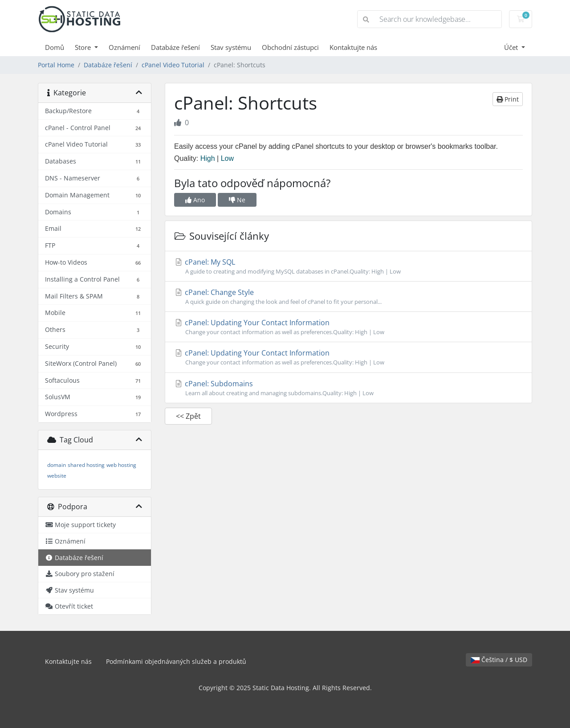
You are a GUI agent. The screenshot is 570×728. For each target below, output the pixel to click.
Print (508, 99)
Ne (237, 200)
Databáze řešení (175, 47)
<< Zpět (188, 416)
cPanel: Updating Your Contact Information (348, 327)
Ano (195, 200)
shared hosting (86, 465)
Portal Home (56, 65)
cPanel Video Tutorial (173, 65)
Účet (512, 47)
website (57, 476)
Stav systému (231, 47)
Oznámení (124, 47)
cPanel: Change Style (348, 297)
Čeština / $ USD (499, 660)
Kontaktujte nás (353, 47)
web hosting (121, 465)
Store (84, 47)
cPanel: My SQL (348, 266)
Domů (55, 47)
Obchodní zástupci (290, 47)
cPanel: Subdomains (348, 388)
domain (57, 465)
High (208, 158)
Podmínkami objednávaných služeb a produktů (176, 661)
